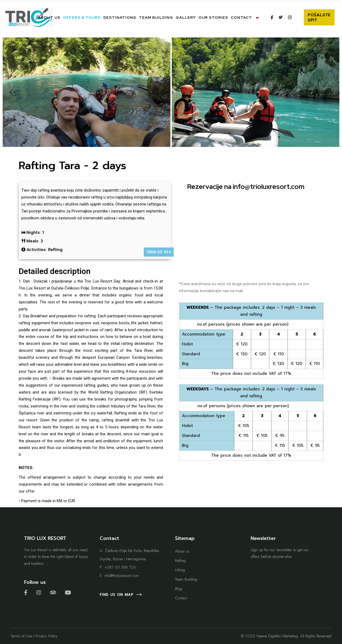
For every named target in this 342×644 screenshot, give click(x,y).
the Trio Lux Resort (95, 281)
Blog (178, 589)
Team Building (186, 579)
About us (182, 551)
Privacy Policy (47, 636)
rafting (44, 190)
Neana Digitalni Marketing (277, 636)
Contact (181, 598)
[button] (13, 92)
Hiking (180, 570)
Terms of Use (21, 636)
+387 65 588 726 (120, 567)
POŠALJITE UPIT (319, 18)
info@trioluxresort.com (269, 187)
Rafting (180, 561)
